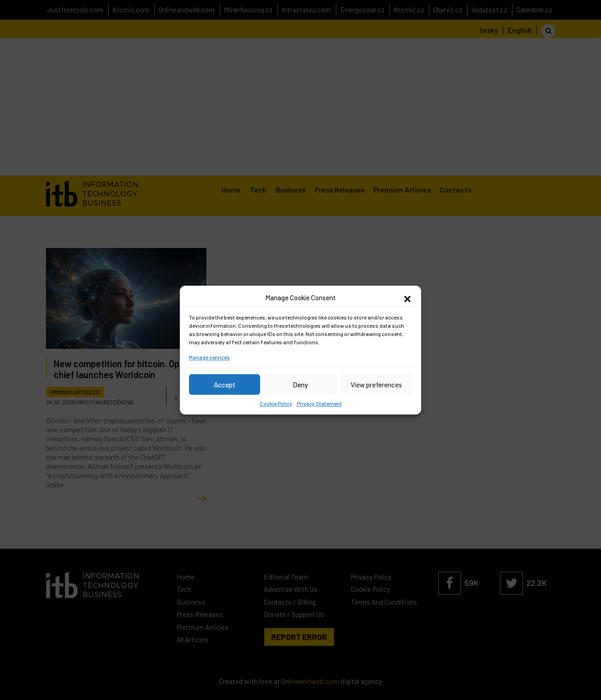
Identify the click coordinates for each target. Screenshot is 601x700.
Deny (300, 385)
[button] (407, 298)
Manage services (209, 357)
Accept (225, 385)
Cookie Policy (276, 403)
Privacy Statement (319, 403)
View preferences (376, 385)
